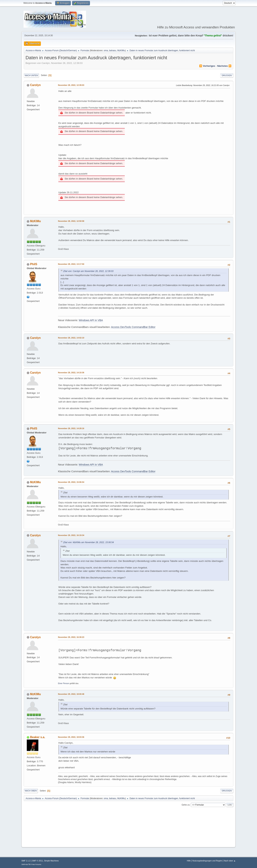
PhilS (34, 264)
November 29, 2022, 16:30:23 (71, 637)
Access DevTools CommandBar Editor (133, 327)
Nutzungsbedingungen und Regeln (207, 861)
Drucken (227, 75)
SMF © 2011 (38, 861)
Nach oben (31, 791)
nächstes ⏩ (224, 66)
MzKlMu (121, 50)
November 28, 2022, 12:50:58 (71, 221)
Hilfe (189, 861)
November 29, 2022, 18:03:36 (71, 737)
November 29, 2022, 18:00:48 (71, 694)
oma (106, 50)
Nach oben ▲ (230, 861)
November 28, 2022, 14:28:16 (71, 428)
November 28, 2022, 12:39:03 (71, 85)
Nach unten (31, 75)
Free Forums (36, 864)
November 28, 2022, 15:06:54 (71, 482)
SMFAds (25, 864)
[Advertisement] (128, 834)
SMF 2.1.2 (26, 861)
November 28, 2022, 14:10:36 (71, 373)
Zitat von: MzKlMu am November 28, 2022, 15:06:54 (89, 542)
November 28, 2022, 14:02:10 (71, 338)
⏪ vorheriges (207, 66)
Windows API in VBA (91, 320)
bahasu (113, 50)
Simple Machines (51, 861)
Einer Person (64, 683)
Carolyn (35, 85)
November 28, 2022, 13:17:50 (71, 264)
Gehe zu (186, 805)
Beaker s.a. (37, 737)
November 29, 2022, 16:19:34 (71, 535)
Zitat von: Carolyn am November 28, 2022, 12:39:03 (88, 271)
